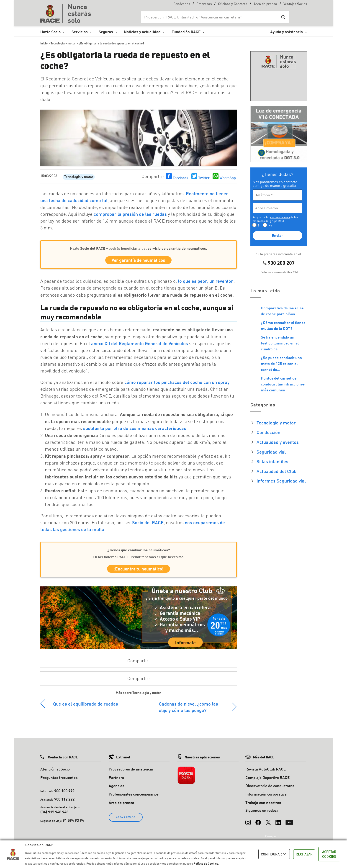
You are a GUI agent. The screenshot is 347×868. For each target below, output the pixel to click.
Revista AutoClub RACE (266, 772)
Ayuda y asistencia (287, 32)
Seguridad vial (271, 452)
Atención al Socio (55, 772)
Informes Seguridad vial (281, 481)
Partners (116, 780)
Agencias (116, 789)
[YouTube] (289, 823)
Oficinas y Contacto (233, 4)
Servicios (80, 32)
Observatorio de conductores (270, 789)
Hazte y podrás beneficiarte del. (138, 248)
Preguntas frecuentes (59, 780)
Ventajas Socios (295, 4)
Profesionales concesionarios (134, 797)
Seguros (106, 32)
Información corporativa (266, 797)
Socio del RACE (148, 524)
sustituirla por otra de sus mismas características (135, 430)
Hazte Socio (50, 32)
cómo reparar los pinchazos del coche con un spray (177, 384)
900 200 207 (281, 263)
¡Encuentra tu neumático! (139, 571)
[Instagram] (248, 823)
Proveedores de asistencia (131, 772)
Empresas (204, 4)
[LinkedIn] (278, 823)
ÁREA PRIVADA (126, 820)
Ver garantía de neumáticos (138, 261)
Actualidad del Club (276, 471)
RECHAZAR (304, 854)
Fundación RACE (186, 32)
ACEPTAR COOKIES (329, 854)
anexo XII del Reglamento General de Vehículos (140, 345)
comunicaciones (280, 217)
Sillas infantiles (272, 461)
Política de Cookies (206, 863)
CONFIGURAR (274, 854)
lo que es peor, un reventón (206, 282)
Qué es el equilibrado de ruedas (86, 707)
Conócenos (182, 4)
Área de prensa (265, 4)
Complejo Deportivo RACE (267, 780)
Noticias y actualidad (142, 32)
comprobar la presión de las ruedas (130, 214)
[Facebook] (258, 823)
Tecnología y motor (79, 177)
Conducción (268, 432)
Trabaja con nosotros (263, 805)
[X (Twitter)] (268, 823)
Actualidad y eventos (278, 442)
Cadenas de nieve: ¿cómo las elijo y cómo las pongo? (188, 710)
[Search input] (210, 17)
